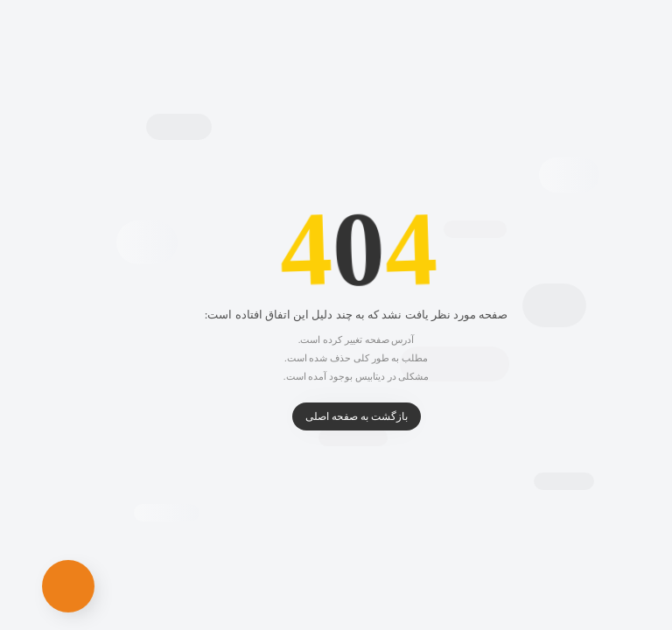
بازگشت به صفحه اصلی (336, 416)
